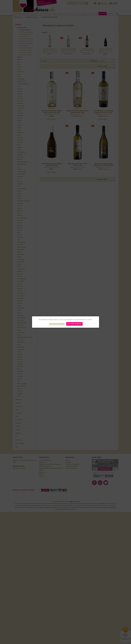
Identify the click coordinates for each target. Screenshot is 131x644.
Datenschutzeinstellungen (57, 324)
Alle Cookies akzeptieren (74, 324)
